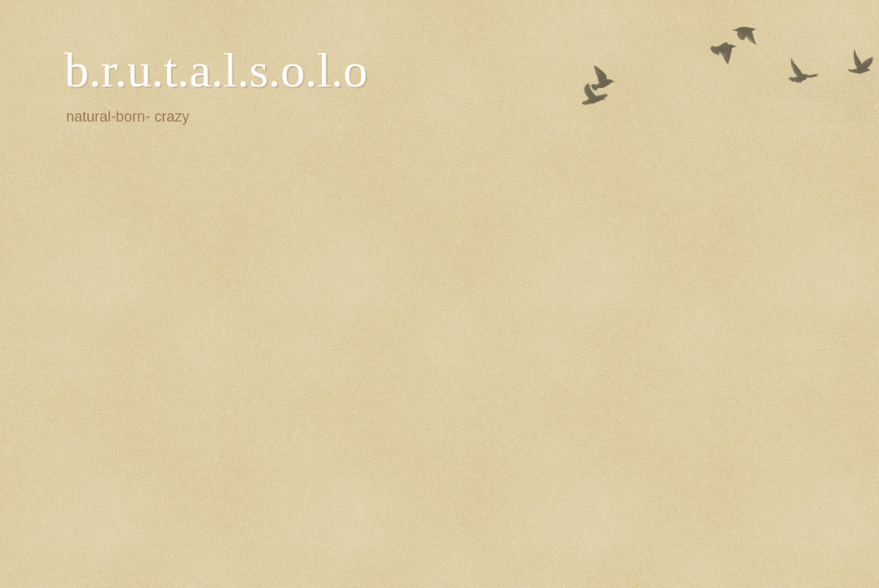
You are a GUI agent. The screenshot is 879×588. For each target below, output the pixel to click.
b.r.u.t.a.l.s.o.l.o (216, 70)
